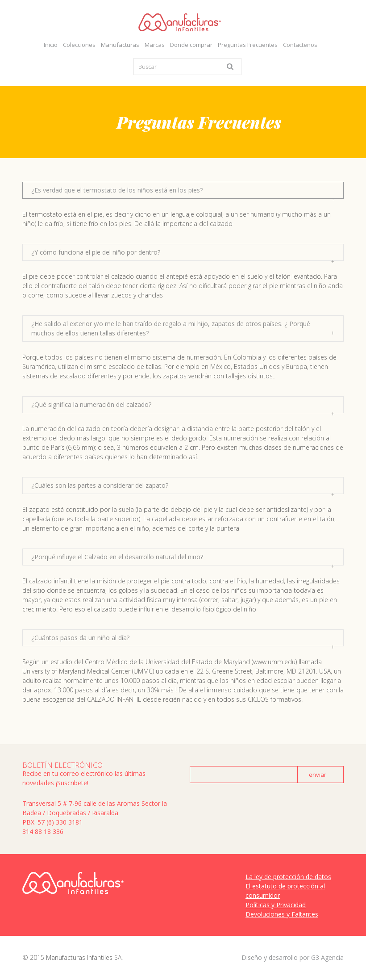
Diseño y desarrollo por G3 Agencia (293, 957)
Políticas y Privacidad (276, 905)
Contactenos (300, 45)
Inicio (51, 45)
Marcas (155, 45)
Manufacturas (120, 45)
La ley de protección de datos (288, 877)
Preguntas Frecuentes (248, 45)
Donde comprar (191, 45)
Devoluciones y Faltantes (282, 914)
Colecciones (79, 45)
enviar (318, 775)
